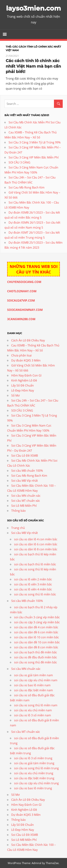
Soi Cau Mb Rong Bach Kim (27, 187)
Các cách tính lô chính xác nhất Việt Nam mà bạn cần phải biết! (33, 66)
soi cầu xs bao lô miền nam (32, 685)
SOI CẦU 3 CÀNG (19, 162)
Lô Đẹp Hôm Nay (23, 390)
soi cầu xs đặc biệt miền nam (33, 690)
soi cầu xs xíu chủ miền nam (33, 710)
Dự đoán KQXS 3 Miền (26, 360)
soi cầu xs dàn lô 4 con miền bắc (36, 539)
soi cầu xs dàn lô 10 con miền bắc (37, 637)
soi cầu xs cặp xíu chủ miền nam (36, 680)
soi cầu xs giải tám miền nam (33, 675)
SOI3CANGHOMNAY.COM (25, 310)
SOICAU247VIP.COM (21, 300)
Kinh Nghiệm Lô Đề (24, 380)
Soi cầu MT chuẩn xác (26, 501)
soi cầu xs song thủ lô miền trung (36, 768)
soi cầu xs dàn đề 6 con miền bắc (36, 632)
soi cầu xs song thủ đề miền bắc (36, 662)
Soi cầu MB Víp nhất (25, 481)
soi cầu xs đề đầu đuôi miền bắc (36, 657)
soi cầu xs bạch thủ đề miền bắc (36, 652)
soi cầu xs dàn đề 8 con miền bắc (36, 647)
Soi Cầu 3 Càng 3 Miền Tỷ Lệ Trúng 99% (35, 142)
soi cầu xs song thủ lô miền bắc (35, 594)
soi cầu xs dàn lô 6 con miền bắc (36, 544)
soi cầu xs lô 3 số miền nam (33, 715)
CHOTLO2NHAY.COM (22, 291)
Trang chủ (18, 528)
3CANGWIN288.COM (21, 319)
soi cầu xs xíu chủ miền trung (34, 773)
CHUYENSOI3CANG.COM (24, 282)
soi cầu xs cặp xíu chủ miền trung (36, 783)
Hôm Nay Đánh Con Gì (26, 375)
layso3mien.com (33, 8)
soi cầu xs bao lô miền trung (33, 788)
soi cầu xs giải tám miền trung (34, 763)
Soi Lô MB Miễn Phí (24, 506)
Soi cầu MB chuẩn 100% (27, 471)
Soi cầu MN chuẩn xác (26, 496)
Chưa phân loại (21, 355)
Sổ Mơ (15, 395)
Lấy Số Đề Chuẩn (23, 385)
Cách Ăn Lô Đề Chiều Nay (28, 340)
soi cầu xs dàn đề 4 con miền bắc (36, 627)
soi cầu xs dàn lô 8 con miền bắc (36, 549)
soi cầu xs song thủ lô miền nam (36, 705)
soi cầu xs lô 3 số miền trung (33, 758)
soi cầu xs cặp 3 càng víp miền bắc (37, 622)
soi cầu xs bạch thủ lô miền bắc (35, 564)
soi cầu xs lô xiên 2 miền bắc (33, 579)
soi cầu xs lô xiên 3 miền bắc (33, 584)
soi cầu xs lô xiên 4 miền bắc (33, 589)
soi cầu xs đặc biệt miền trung (34, 778)
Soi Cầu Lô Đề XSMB (25, 456)
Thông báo (18, 511)
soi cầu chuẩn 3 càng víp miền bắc (37, 617)
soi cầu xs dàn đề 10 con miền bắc (37, 642)
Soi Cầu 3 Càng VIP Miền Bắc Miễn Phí (34, 157)
